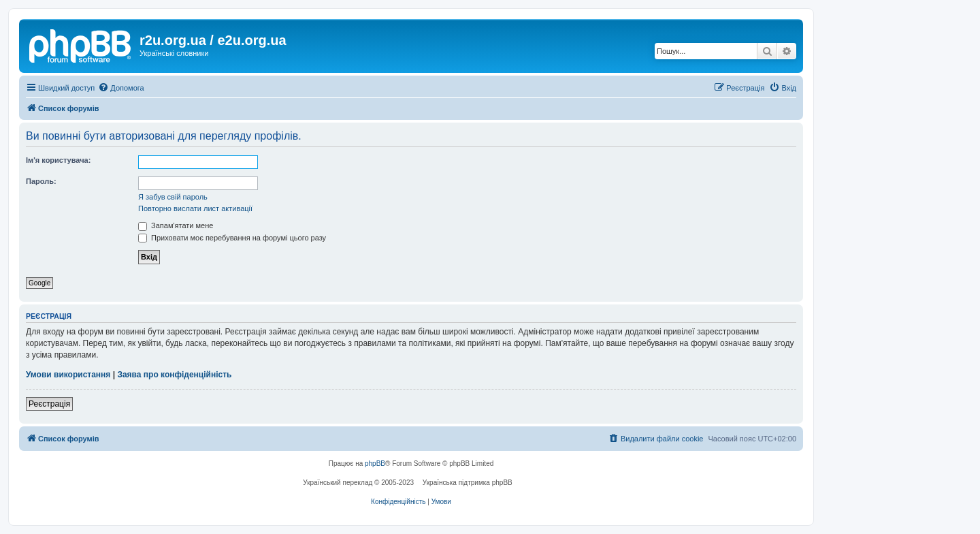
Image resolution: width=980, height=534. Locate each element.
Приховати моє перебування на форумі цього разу (232, 238)
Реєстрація (49, 404)
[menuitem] (121, 88)
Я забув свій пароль (173, 197)
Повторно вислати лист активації (195, 208)
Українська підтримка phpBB (468, 483)
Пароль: (41, 181)
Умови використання (68, 375)
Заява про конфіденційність (174, 375)
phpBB (375, 464)
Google (39, 283)
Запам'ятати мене (176, 225)
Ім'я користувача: (58, 160)
